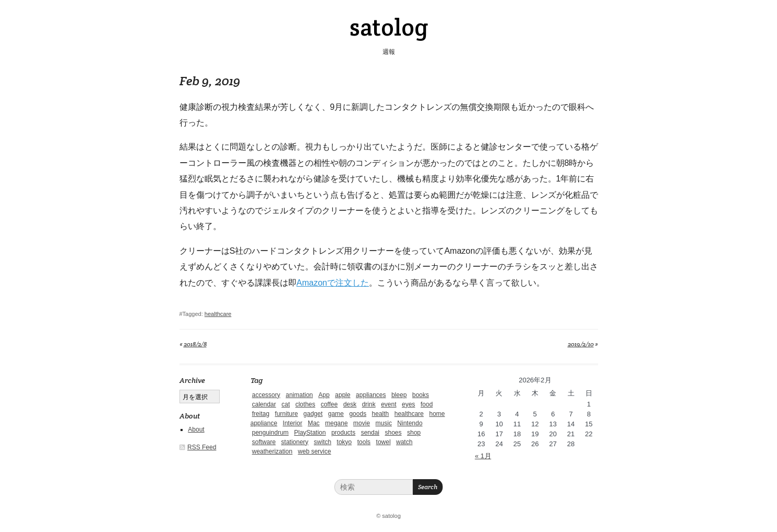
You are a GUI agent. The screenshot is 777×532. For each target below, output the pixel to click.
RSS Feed (202, 447)
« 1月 (483, 456)
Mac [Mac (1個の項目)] (314, 423)
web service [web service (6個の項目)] (314, 451)
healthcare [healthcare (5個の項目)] (409, 414)
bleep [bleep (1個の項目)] (399, 395)
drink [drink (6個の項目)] (369, 404)
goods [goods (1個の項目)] (358, 414)
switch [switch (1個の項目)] (323, 442)
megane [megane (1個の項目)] (336, 423)
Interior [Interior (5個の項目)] (292, 423)
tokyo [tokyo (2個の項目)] (345, 442)
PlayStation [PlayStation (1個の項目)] (310, 433)
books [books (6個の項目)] (421, 395)
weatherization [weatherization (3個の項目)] (272, 451)
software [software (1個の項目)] (264, 442)
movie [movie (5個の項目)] (362, 423)
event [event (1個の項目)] (389, 404)
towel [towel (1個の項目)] (384, 442)
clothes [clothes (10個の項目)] (305, 404)
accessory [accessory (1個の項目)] (266, 395)
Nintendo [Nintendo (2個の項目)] (410, 423)
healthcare (218, 314)
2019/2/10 (581, 344)
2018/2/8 (195, 344)
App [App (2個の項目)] (324, 395)
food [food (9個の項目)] (427, 404)
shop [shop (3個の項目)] (414, 433)
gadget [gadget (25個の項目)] (313, 414)
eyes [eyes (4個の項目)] (408, 404)
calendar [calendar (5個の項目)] (264, 404)
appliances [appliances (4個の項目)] (371, 395)
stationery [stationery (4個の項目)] (295, 442)
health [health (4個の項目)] (381, 414)
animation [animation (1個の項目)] (299, 395)
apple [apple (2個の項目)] (342, 395)
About (196, 429)
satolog (389, 27)
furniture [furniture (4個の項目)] (286, 414)
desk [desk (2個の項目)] (350, 404)
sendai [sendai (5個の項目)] (370, 433)
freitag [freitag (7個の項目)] (261, 414)
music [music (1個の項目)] (384, 423)
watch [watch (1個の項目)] (404, 442)
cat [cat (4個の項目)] (286, 404)
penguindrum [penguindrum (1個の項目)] (271, 433)
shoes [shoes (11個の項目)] (393, 433)
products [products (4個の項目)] (343, 433)
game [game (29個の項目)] (336, 414)
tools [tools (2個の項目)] (364, 442)
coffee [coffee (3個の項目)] (329, 404)
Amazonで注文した (333, 283)
